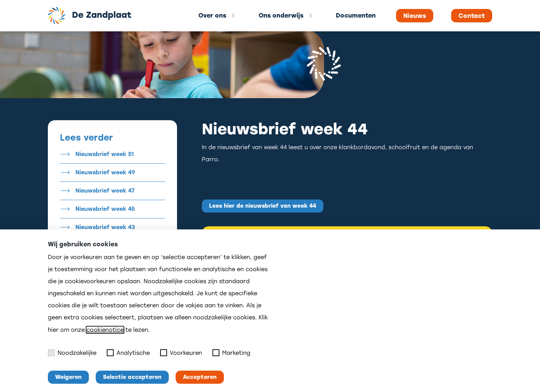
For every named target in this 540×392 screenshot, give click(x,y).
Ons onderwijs (281, 15)
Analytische (128, 353)
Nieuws (415, 16)
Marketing (231, 353)
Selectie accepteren (132, 377)
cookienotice (105, 330)
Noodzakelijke (72, 353)
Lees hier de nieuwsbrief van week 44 (263, 206)
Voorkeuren (181, 353)
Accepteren (200, 377)
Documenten (356, 15)
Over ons (212, 15)
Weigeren (68, 377)
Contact (472, 16)
